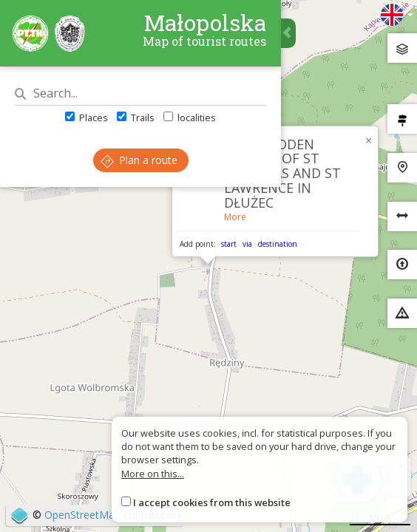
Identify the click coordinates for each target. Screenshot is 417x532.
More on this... (153, 474)
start (229, 244)
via (247, 244)
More (235, 217)
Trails (136, 117)
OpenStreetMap (82, 515)
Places (87, 117)
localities (190, 117)
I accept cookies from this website (212, 502)
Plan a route (139, 160)
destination (278, 244)
